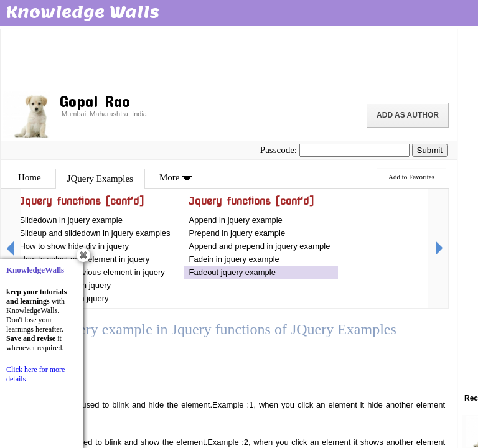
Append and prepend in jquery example (260, 246)
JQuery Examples (100, 179)
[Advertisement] (229, 59)
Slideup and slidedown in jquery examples (95, 233)
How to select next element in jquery (85, 259)
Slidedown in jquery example (71, 220)
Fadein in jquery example (234, 259)
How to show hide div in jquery (74, 246)
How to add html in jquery (65, 285)
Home (30, 177)
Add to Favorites (411, 177)
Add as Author (408, 115)
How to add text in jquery (64, 298)
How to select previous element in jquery (92, 272)
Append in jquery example (236, 220)
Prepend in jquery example (237, 233)
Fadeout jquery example (232, 272)
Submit (430, 150)
